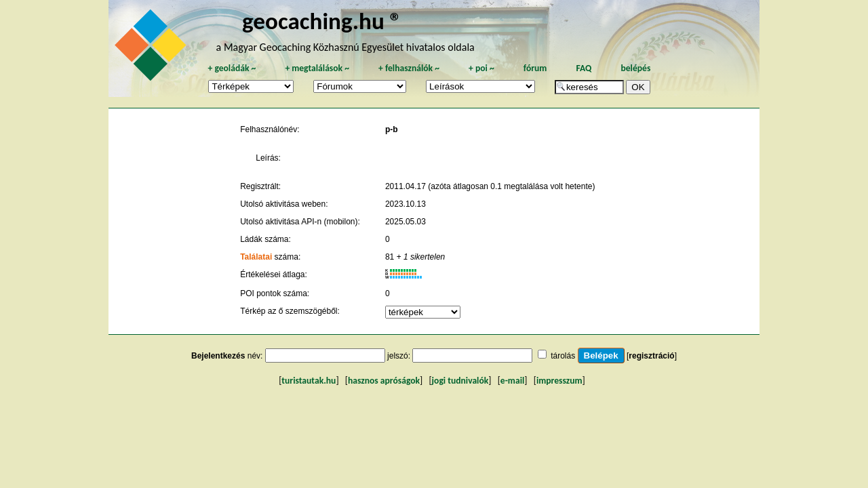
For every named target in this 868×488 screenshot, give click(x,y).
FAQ (584, 68)
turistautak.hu (309, 381)
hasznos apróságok (384, 381)
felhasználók (409, 68)
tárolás (563, 356)
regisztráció (651, 356)
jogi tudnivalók (460, 381)
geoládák (232, 68)
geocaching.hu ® (322, 21)
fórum (535, 68)
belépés (635, 68)
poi (481, 68)
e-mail (512, 381)
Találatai (256, 257)
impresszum (559, 381)
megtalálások (317, 68)
